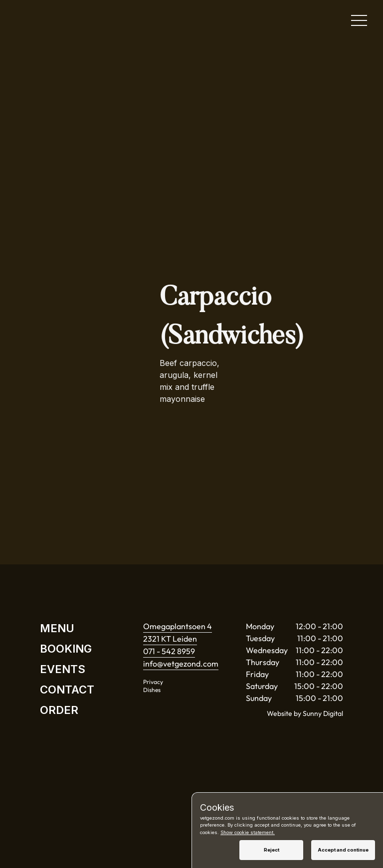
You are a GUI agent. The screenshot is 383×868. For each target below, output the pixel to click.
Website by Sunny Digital (305, 713)
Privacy (153, 682)
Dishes (152, 690)
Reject (272, 850)
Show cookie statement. (248, 832)
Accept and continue (343, 850)
